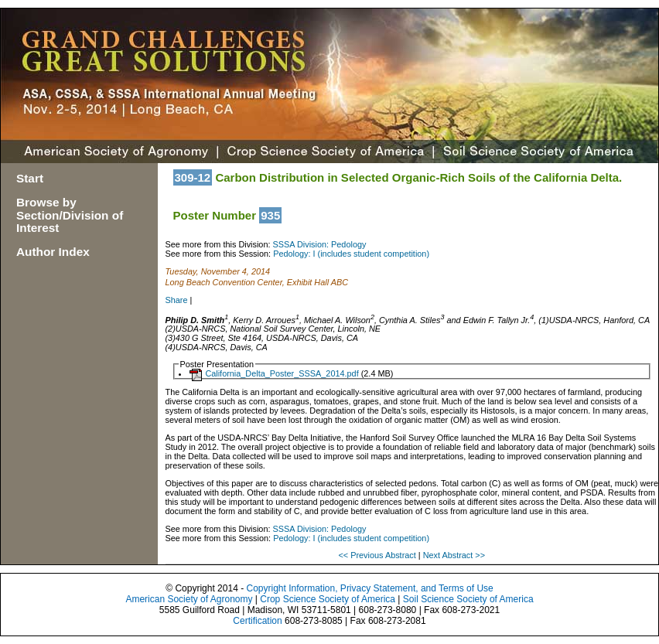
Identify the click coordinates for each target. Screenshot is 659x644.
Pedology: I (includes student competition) (351, 254)
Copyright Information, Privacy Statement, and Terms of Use (369, 588)
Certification (257, 621)
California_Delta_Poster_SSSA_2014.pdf (282, 373)
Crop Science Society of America (328, 599)
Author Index (53, 252)
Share (177, 300)
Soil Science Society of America (468, 599)
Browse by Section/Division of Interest (70, 215)
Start (30, 178)
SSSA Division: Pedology (320, 244)
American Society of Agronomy (189, 599)
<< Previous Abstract (378, 555)
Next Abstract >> (454, 555)
